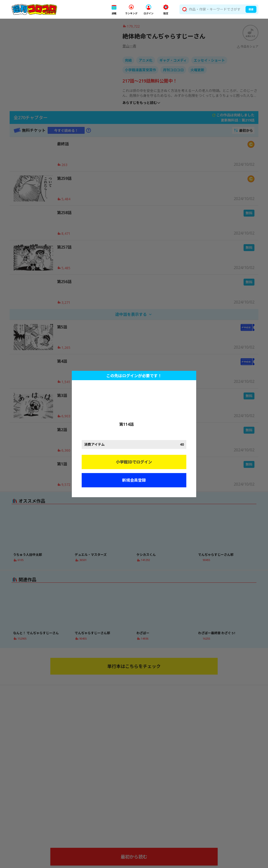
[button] (114, 9)
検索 (251, 9)
